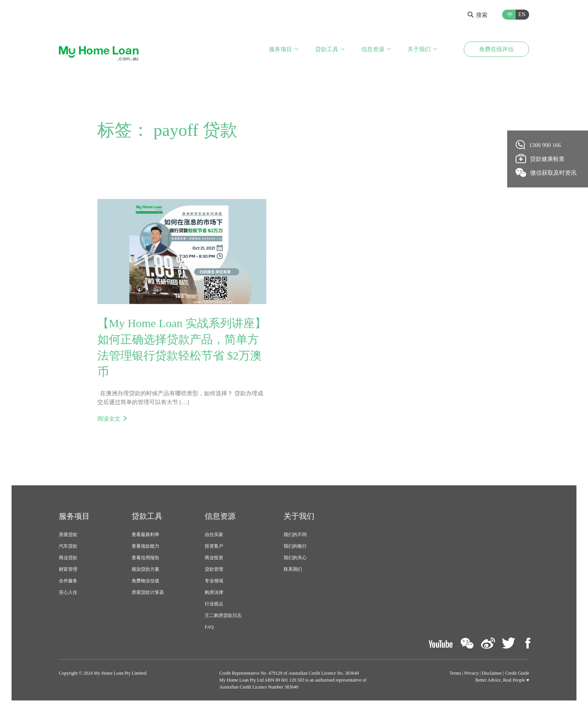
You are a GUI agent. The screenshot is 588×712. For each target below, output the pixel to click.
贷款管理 (214, 569)
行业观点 (214, 604)
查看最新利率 (145, 535)
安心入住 (68, 592)
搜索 (478, 15)
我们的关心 (295, 558)
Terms (455, 673)
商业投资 (214, 558)
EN (522, 14)
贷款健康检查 (540, 159)
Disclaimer (492, 673)
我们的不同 (295, 535)
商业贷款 (68, 558)
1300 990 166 (539, 145)
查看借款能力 (145, 546)
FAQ (209, 627)
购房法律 (214, 592)
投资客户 (214, 546)
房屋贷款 (68, 535)
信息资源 (373, 49)
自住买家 (214, 535)
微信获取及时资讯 (546, 172)
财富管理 (68, 569)
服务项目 (281, 49)
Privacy (472, 673)
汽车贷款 (68, 546)
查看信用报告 (145, 558)
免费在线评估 (496, 49)
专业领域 (214, 581)
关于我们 (419, 49)
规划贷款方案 (145, 569)
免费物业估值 (145, 581)
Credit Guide (517, 673)
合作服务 (68, 581)
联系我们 (293, 569)
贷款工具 (327, 49)
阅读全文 (109, 419)
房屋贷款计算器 (148, 592)
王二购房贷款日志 (223, 615)
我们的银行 (295, 546)
